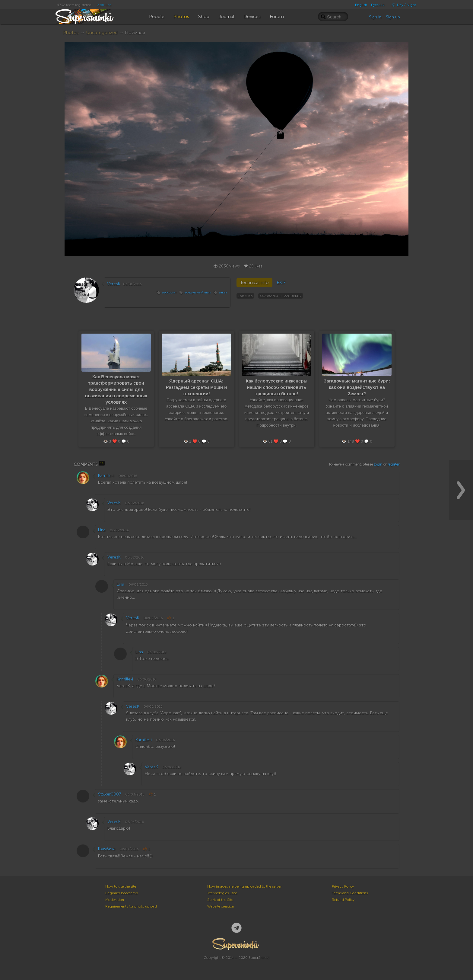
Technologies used (222, 893)
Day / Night (402, 5)
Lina (102, 530)
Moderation (115, 900)
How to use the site (121, 886)
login (378, 464)
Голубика (107, 849)
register (393, 464)
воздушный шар (198, 292)
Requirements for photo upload (131, 906)
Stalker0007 (110, 794)
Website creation (221, 906)
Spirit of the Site (220, 900)
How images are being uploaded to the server (244, 886)
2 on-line (104, 5)
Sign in (375, 17)
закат (223, 292)
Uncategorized (102, 32)
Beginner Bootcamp (122, 893)
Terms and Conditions (350, 893)
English (361, 5)
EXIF (281, 283)
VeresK (114, 284)
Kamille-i (106, 476)
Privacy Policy (343, 886)
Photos (71, 32)
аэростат (169, 292)
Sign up (393, 17)
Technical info (254, 283)
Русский (378, 5)
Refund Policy (343, 900)
